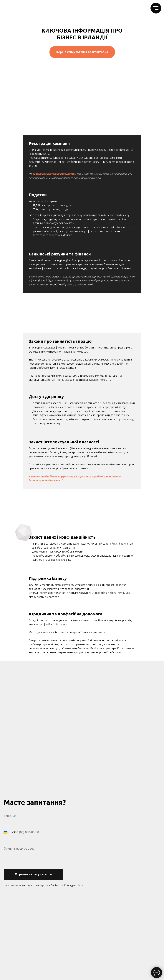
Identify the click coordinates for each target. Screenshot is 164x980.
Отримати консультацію (33, 874)
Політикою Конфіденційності (68, 885)
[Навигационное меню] (156, 8)
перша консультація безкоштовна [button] (82, 52)
